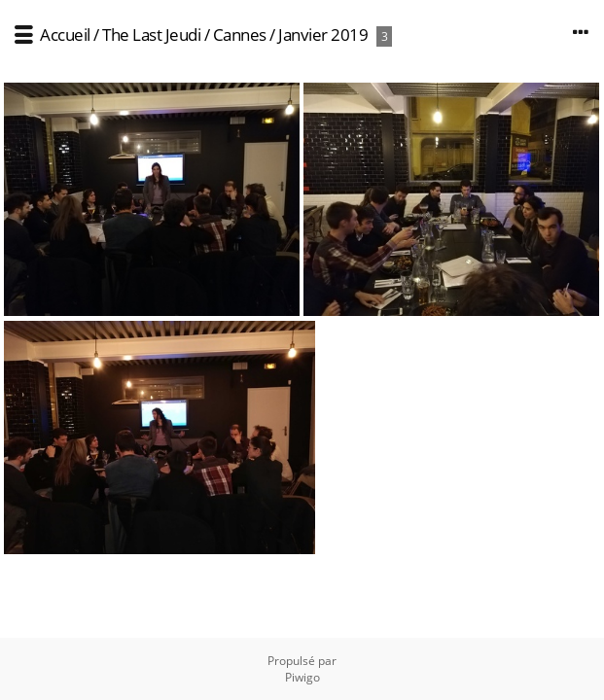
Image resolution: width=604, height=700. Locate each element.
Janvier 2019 (323, 35)
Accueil (65, 35)
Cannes (240, 35)
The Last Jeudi (151, 35)
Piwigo (302, 677)
